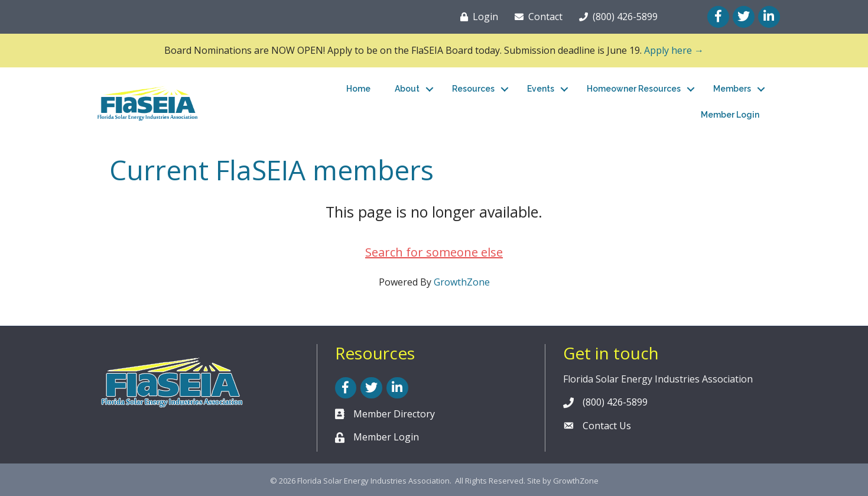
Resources (473, 89)
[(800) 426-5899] (616, 17)
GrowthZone (462, 282)
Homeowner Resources (634, 89)
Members (732, 89)
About (407, 89)
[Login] (477, 17)
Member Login (730, 115)
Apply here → (674, 50)
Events (541, 89)
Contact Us (607, 426)
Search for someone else (434, 252)
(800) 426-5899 (615, 402)
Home (358, 89)
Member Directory (394, 414)
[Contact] (536, 17)
